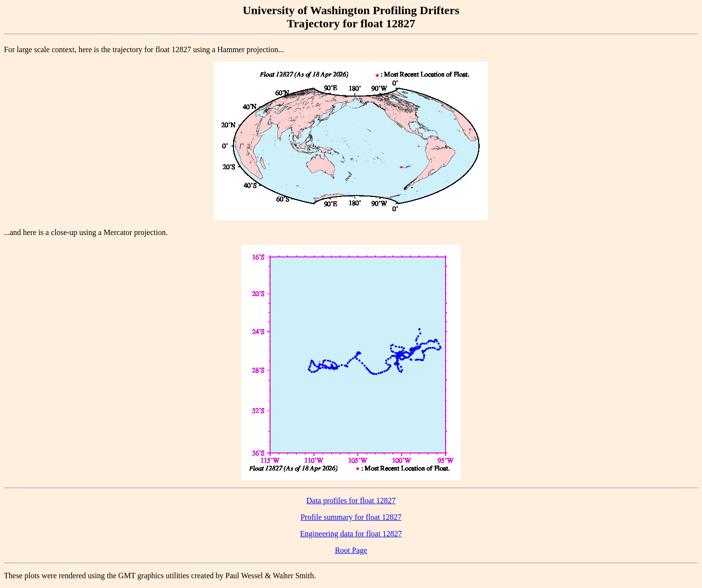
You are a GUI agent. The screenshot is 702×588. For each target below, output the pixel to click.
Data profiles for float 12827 (351, 500)
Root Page (351, 550)
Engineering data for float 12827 (351, 534)
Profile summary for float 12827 (351, 517)
